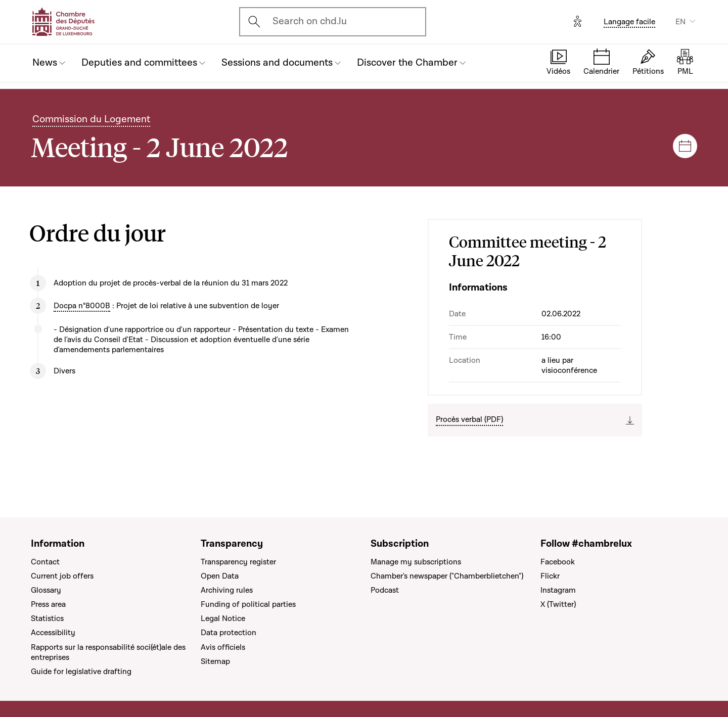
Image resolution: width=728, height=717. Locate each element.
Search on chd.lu (310, 21)
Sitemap (215, 661)
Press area (48, 604)
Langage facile (629, 22)
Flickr (550, 576)
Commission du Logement (91, 119)
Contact (45, 562)
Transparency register (238, 562)
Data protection (229, 633)
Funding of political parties (248, 604)
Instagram (558, 590)
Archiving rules (227, 590)
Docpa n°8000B (82, 306)
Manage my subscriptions (416, 562)
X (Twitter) (558, 604)
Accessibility (53, 633)
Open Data (220, 576)
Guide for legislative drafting (81, 672)
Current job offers (62, 576)
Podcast (385, 590)
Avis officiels (223, 647)
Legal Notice (223, 618)
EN (680, 22)
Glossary (46, 590)
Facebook (558, 562)
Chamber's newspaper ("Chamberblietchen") (447, 576)
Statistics (47, 618)
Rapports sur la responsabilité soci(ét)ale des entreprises (108, 652)
